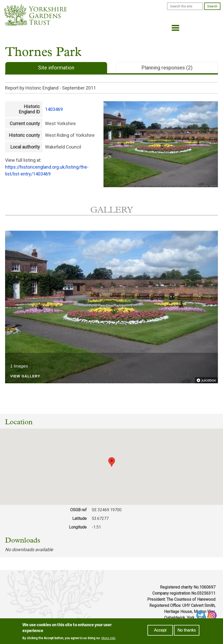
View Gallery (25, 376)
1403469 (54, 109)
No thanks (187, 630)
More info (109, 638)
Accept (160, 630)
